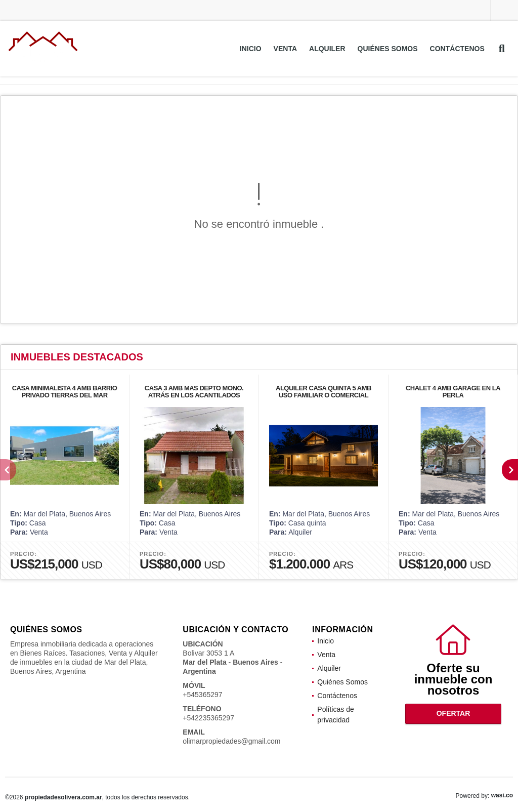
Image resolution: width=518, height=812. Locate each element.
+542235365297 (208, 718)
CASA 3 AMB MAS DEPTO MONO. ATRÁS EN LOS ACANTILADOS (194, 392)
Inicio (251, 49)
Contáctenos (457, 49)
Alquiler (327, 49)
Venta (285, 49)
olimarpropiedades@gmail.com (231, 741)
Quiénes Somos (388, 49)
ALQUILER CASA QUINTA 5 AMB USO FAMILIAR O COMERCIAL (323, 392)
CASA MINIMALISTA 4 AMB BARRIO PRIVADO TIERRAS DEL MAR (65, 392)
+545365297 (202, 695)
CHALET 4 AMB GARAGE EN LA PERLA (453, 392)
